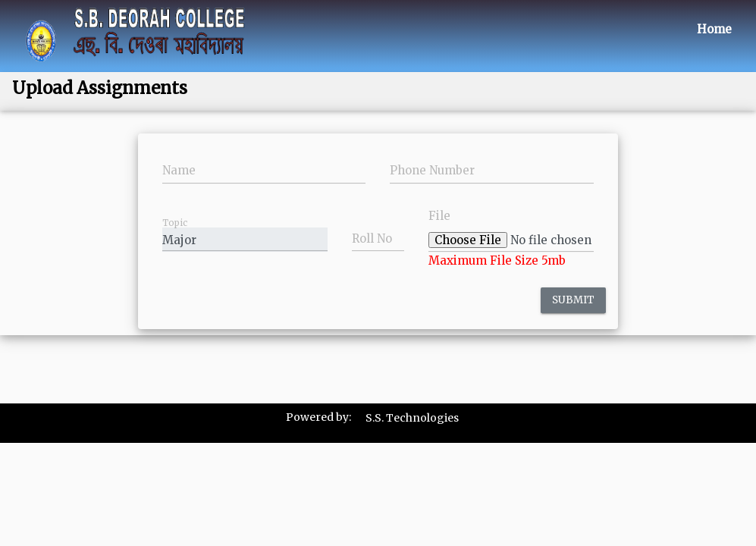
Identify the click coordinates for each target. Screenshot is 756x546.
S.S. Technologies (412, 418)
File (439, 216)
